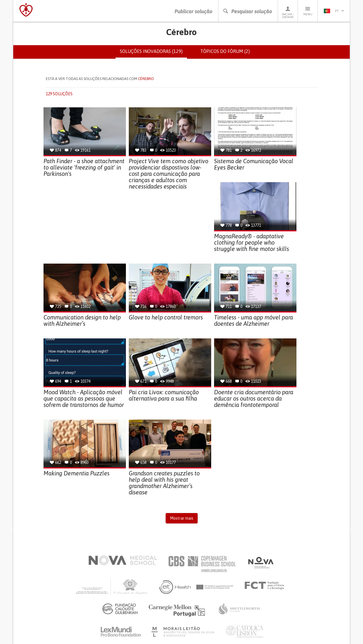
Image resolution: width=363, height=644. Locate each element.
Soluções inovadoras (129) (153, 54)
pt (334, 11)
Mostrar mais (182, 518)
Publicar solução (193, 11)
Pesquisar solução (247, 11)
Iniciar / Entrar (288, 12)
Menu (308, 11)
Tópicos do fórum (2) (225, 51)
